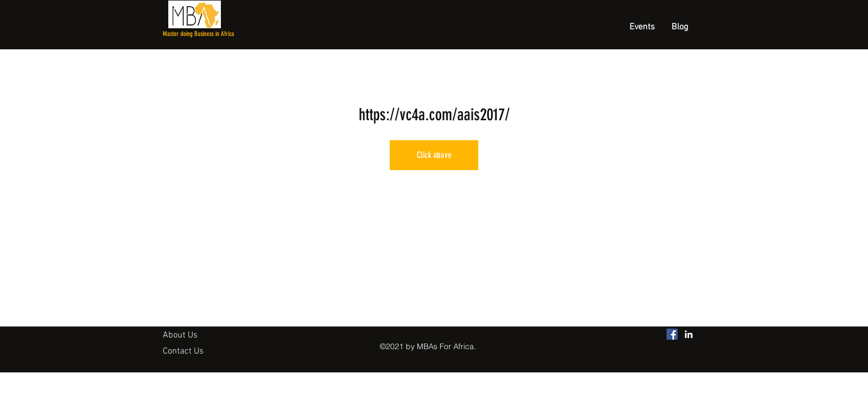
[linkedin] (689, 334)
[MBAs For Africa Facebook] (672, 334)
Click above (434, 155)
